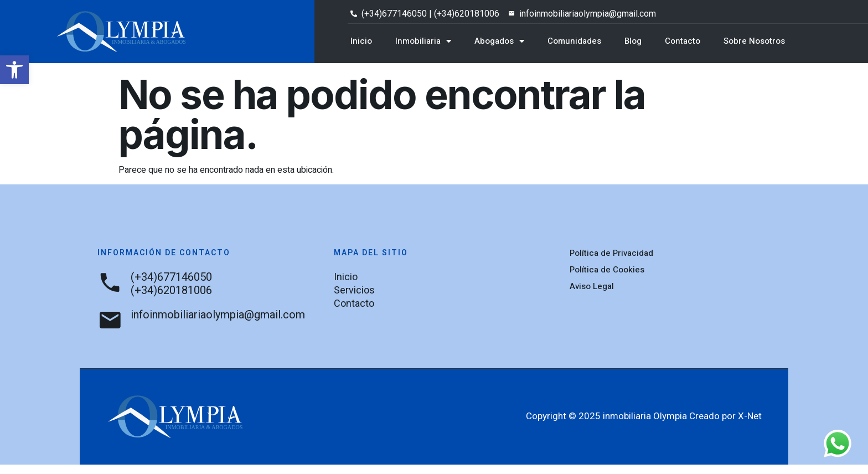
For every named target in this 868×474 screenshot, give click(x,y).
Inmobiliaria (423, 41)
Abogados (499, 41)
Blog (633, 41)
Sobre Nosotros (754, 41)
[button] (14, 70)
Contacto (683, 41)
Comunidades (574, 41)
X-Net (750, 425)
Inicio (361, 41)
